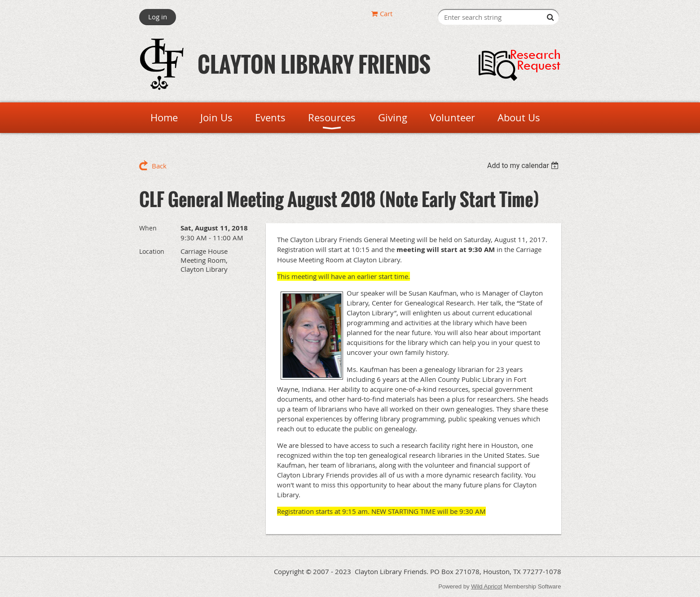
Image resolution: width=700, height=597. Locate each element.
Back (159, 166)
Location (152, 251)
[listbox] (524, 166)
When (148, 228)
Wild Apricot (486, 586)
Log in (158, 17)
